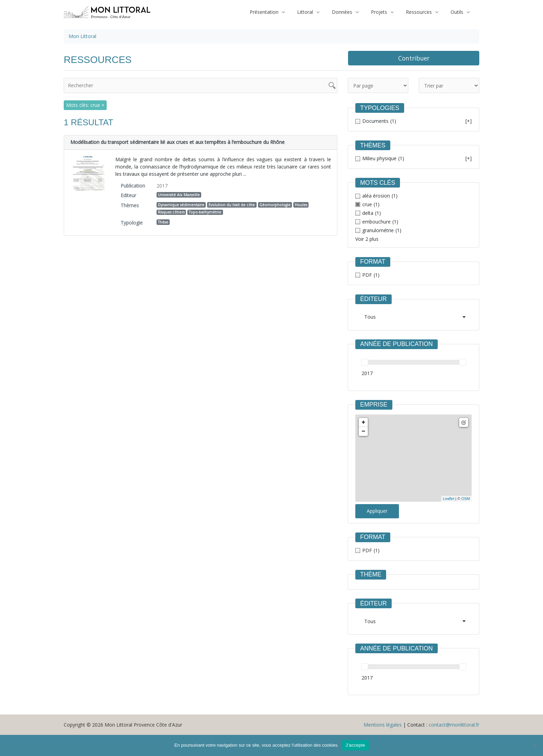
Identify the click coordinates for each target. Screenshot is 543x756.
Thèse (163, 222)
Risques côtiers (171, 212)
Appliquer (377, 511)
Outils (458, 12)
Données (352, 12)
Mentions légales (383, 725)
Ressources (423, 12)
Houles (301, 205)
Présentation (279, 12)
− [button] (363, 431)
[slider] (365, 362)
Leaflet (449, 499)
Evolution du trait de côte (232, 205)
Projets (386, 12)
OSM (466, 499)
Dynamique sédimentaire (181, 205)
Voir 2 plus (367, 239)
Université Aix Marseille (179, 195)
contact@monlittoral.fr (454, 725)
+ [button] (363, 422)
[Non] (534, 745)
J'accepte (355, 745)
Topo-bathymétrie (205, 212)
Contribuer (414, 58)
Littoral (318, 12)
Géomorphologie (275, 205)
